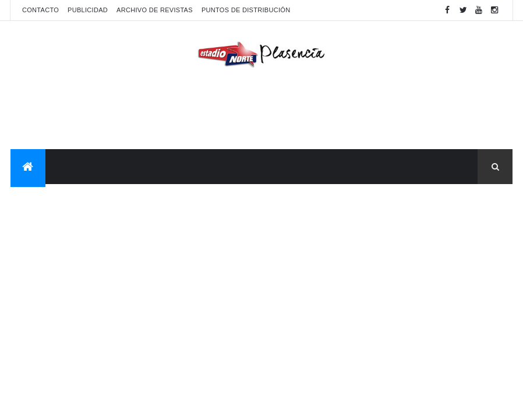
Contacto (40, 10)
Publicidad (88, 10)
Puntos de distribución (246, 10)
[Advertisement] (261, 111)
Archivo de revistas (155, 10)
